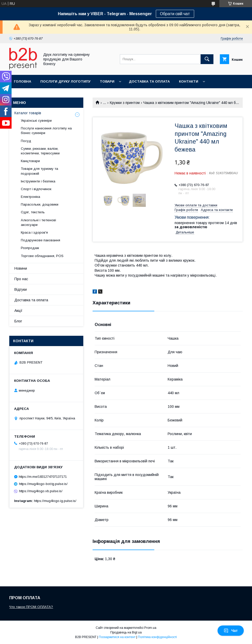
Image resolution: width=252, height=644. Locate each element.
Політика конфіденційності (157, 637)
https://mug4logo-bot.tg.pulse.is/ (43, 484)
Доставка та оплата (149, 81)
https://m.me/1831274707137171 (43, 477)
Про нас (21, 279)
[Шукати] (207, 59)
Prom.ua (150, 628)
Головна (22, 81)
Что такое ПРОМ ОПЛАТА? (31, 607)
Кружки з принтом (125, 103)
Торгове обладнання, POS (42, 256)
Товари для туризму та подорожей (39, 171)
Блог (18, 321)
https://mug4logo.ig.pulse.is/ (55, 501)
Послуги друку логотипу (65, 81)
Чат (231, 631)
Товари (107, 81)
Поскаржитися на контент (117, 637)
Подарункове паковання (40, 240)
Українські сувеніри (36, 121)
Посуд (26, 141)
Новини (21, 268)
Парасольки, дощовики (40, 204)
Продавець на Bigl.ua (126, 632)
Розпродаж (30, 248)
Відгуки (21, 289)
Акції (18, 311)
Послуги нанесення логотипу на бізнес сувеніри (46, 131)
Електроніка (30, 197)
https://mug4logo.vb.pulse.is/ (41, 491)
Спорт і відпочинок (36, 189)
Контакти (189, 81)
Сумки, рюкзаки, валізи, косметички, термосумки (40, 151)
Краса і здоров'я (34, 232)
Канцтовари (30, 161)
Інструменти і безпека (38, 181)
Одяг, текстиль (33, 212)
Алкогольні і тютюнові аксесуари (38, 222)
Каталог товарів (28, 113)
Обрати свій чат (175, 14)
